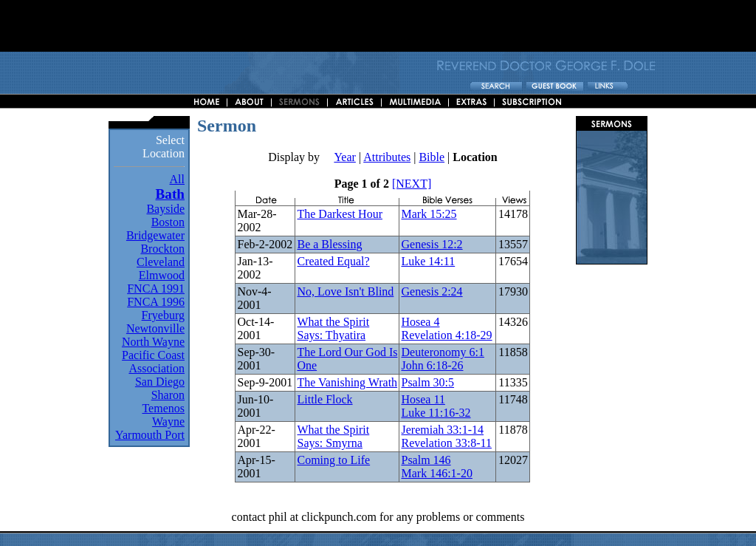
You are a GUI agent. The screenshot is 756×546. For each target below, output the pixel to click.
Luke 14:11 (428, 261)
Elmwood (162, 275)
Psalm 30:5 (427, 382)
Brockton (162, 249)
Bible (432, 157)
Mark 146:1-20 (436, 473)
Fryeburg (163, 315)
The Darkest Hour (340, 214)
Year (344, 157)
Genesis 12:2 (432, 244)
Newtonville (155, 328)
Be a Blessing (329, 244)
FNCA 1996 (156, 302)
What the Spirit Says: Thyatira (333, 328)
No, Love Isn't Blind (345, 291)
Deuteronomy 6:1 (442, 352)
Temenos (163, 408)
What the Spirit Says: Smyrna (333, 436)
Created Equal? (333, 261)
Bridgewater (155, 235)
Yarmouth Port (150, 435)
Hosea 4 (420, 322)
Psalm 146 (426, 460)
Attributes (387, 157)
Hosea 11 (423, 399)
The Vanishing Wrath (347, 382)
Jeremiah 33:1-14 (442, 430)
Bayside (165, 209)
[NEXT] (412, 184)
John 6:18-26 (432, 365)
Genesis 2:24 (432, 291)
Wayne (168, 422)
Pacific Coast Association (153, 362)
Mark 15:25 (429, 214)
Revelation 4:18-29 (446, 335)
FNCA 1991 (156, 289)
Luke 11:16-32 (436, 413)
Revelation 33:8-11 (446, 443)
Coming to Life (333, 460)
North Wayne (153, 342)
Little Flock (324, 399)
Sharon (168, 395)
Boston (168, 222)
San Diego (160, 382)
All (177, 179)
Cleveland (161, 262)
